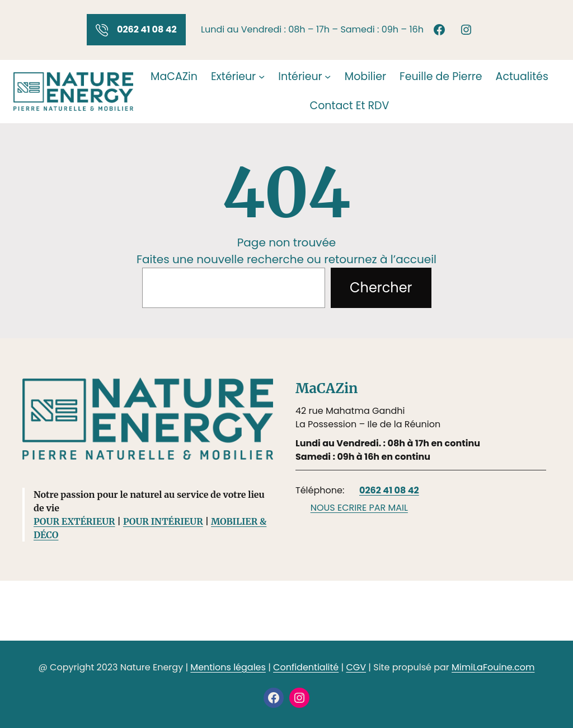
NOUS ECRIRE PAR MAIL (359, 508)
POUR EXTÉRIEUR (74, 521)
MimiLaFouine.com (493, 667)
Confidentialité (306, 667)
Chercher (381, 288)
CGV (356, 667)
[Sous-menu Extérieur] (262, 76)
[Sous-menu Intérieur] (328, 76)
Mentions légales (228, 667)
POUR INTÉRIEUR (163, 521)
